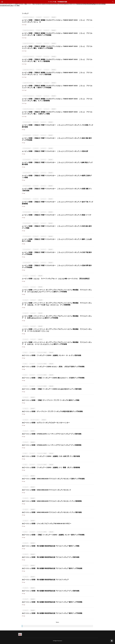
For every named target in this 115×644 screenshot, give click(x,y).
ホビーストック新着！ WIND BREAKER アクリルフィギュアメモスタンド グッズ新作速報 (52, 512)
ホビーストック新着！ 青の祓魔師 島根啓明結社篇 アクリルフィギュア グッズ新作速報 (51, 557)
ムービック (46, 17)
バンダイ (25, 353)
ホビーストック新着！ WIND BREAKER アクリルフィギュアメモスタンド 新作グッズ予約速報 (53, 479)
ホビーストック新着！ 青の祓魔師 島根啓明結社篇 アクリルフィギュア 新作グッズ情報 (51, 546)
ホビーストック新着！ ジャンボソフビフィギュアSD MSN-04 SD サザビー (47, 524)
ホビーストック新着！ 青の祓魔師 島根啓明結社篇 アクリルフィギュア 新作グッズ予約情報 (52, 602)
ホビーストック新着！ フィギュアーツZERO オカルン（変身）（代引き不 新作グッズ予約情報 (53, 367)
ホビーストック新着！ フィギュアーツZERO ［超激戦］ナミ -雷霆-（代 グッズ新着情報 (51, 467)
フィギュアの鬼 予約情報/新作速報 (58, 2)
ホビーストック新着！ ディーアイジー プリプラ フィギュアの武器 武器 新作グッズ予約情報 (52, 411)
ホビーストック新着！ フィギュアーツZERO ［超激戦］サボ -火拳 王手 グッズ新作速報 (51, 456)
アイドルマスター (27, 122)
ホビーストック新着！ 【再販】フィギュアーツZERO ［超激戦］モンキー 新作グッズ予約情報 (53, 535)
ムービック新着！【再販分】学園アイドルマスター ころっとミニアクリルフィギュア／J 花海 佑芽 (55, 151)
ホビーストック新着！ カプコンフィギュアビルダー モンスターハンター (46, 423)
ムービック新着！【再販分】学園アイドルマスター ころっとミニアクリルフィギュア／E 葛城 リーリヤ (57, 215)
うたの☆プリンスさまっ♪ (28, 17)
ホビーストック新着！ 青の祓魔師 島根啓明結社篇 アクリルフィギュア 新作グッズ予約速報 (52, 568)
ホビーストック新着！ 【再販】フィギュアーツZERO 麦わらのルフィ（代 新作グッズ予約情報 (53, 378)
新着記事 (54, 17)
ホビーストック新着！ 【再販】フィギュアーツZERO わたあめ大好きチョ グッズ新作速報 (52, 389)
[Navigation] (2, 2)
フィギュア (39, 17)
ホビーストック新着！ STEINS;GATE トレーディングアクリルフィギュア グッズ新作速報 (52, 434)
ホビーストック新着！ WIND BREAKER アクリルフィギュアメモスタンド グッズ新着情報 (52, 501)
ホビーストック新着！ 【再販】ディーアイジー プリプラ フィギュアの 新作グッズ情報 (51, 400)
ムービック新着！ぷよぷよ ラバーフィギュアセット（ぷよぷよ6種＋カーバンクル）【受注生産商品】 (56, 279)
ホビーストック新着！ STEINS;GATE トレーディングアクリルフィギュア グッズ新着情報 (52, 445)
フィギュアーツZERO (42, 353)
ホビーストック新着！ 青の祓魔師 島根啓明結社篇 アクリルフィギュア (45, 580)
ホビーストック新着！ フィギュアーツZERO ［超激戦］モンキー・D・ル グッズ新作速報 (52, 355)
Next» (58, 622)
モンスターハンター (35, 420)
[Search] (113, 2)
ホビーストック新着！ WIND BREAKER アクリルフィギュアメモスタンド (46, 490)
